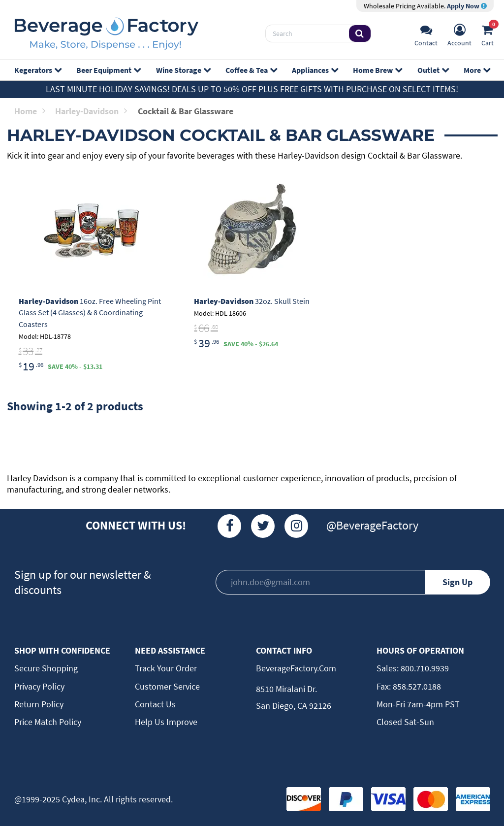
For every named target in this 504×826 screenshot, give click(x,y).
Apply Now (467, 6)
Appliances (315, 70)
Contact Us (155, 704)
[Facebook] (229, 526)
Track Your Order (166, 668)
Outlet (433, 70)
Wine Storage (183, 70)
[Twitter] (263, 526)
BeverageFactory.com (296, 668)
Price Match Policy (48, 722)
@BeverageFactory (372, 525)
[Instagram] (296, 526)
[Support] (426, 34)
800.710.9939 (424, 668)
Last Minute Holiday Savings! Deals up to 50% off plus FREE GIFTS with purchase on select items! (252, 89)
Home (30, 111)
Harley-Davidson (91, 111)
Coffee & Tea (251, 70)
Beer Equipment (108, 70)
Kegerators (38, 70)
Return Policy (39, 704)
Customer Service (167, 686)
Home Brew (377, 70)
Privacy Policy (39, 686)
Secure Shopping (46, 668)
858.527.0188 (416, 686)
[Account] (459, 34)
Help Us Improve (166, 722)
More (477, 70)
